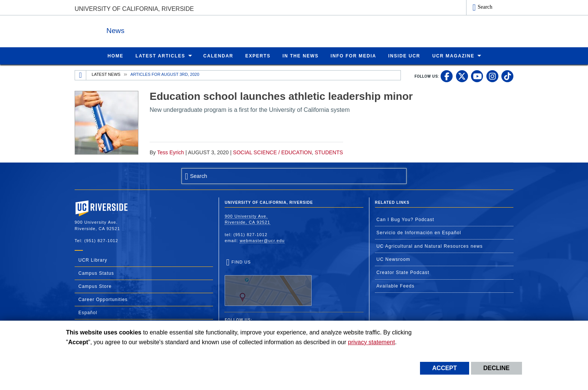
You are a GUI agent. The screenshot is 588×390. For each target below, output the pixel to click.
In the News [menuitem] (300, 56)
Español (88, 312)
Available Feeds (396, 286)
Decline (496, 368)
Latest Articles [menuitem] (160, 56)
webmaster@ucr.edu (262, 240)
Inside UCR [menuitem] (404, 56)
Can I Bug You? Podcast (405, 219)
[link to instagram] (492, 76)
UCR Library (93, 260)
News (157, 29)
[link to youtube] (477, 76)
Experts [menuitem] (258, 56)
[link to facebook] (447, 76)
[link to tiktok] (507, 76)
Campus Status (96, 273)
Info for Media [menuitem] (354, 56)
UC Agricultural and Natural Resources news (430, 246)
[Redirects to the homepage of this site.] (81, 75)
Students (329, 152)
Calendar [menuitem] (218, 56)
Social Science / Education (272, 152)
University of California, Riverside (134, 9)
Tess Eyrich (171, 152)
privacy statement (371, 342)
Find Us (268, 283)
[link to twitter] (462, 76)
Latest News (106, 74)
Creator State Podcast (403, 272)
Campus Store (95, 286)
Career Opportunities (103, 299)
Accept (445, 368)
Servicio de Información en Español (419, 232)
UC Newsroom (393, 259)
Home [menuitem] (115, 56)
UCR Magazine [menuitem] (454, 56)
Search (485, 7)
